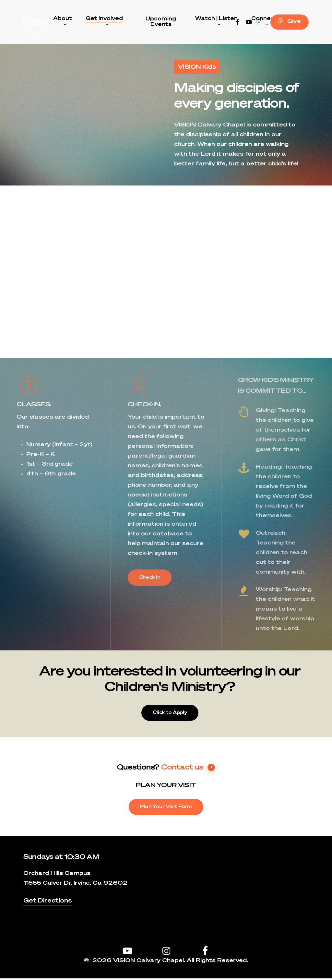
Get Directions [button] (48, 902)
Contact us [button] (188, 769)
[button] (150, 579)
